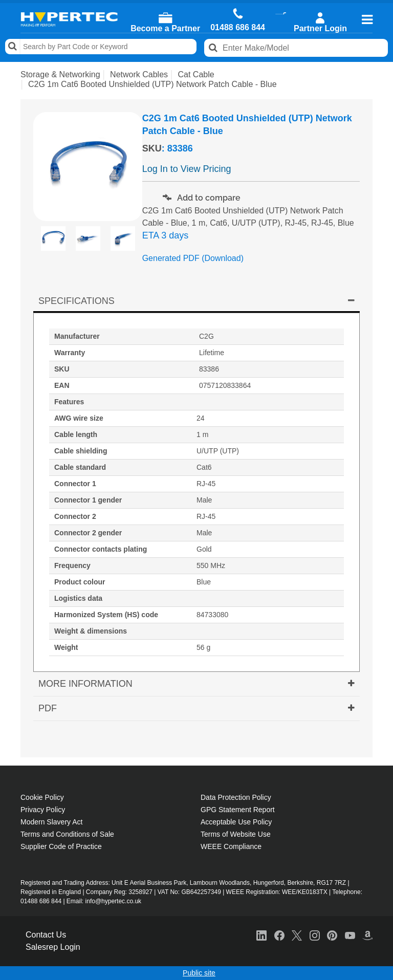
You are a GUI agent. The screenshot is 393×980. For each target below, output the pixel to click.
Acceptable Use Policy (236, 822)
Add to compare (202, 198)
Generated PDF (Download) (193, 258)
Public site (199, 973)
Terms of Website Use (236, 834)
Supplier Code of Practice (61, 846)
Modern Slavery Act (51, 822)
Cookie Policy (42, 797)
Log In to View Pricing (187, 169)
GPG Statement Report (238, 810)
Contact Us (46, 935)
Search (13, 47)
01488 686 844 (238, 28)
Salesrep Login (53, 947)
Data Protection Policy (236, 797)
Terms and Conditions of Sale (67, 834)
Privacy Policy (43, 810)
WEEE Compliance (231, 846)
